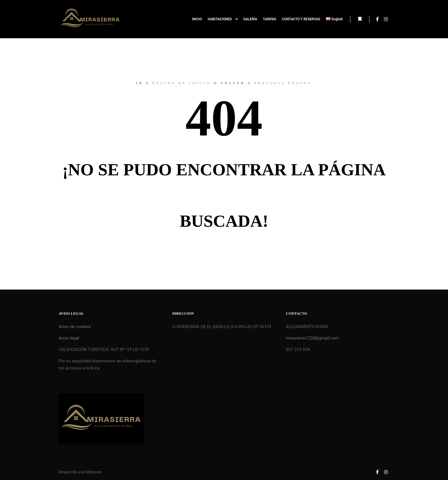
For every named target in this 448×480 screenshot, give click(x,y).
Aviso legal (69, 338)
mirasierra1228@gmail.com (312, 338)
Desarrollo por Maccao (80, 472)
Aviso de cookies (75, 327)
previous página (283, 83)
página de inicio (182, 83)
